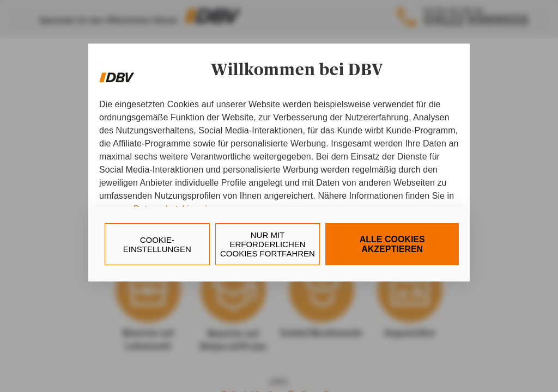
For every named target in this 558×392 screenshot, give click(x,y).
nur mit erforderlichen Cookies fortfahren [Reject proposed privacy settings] (268, 244)
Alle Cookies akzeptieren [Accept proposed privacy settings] (392, 244)
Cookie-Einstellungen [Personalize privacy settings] (157, 244)
